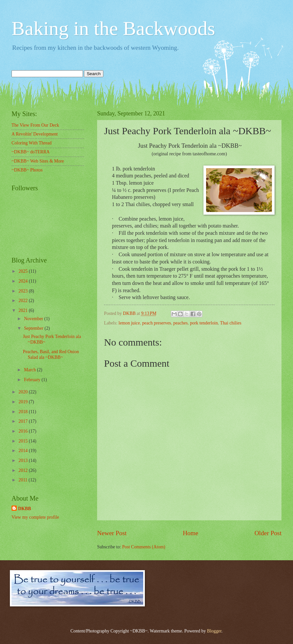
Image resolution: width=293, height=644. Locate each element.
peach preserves (157, 323)
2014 (24, 451)
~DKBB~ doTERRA (31, 152)
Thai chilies (231, 323)
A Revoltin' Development (35, 134)
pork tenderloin (204, 323)
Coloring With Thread (32, 143)
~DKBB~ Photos (27, 170)
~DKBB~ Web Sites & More (38, 161)
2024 (24, 281)
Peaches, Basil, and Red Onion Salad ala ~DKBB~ (51, 354)
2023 (24, 291)
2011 (24, 480)
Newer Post (112, 533)
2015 (24, 441)
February (33, 380)
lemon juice (129, 323)
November (34, 319)
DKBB (25, 509)
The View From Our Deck (35, 125)
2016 (24, 431)
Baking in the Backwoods (113, 28)
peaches (180, 323)
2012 (24, 470)
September (34, 328)
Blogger (214, 631)
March (30, 370)
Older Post (268, 533)
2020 (24, 392)
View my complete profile (35, 517)
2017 (24, 421)
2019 (24, 402)
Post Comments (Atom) (144, 547)
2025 (24, 271)
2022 (24, 301)
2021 (24, 310)
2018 (24, 412)
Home (190, 533)
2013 (24, 460)
